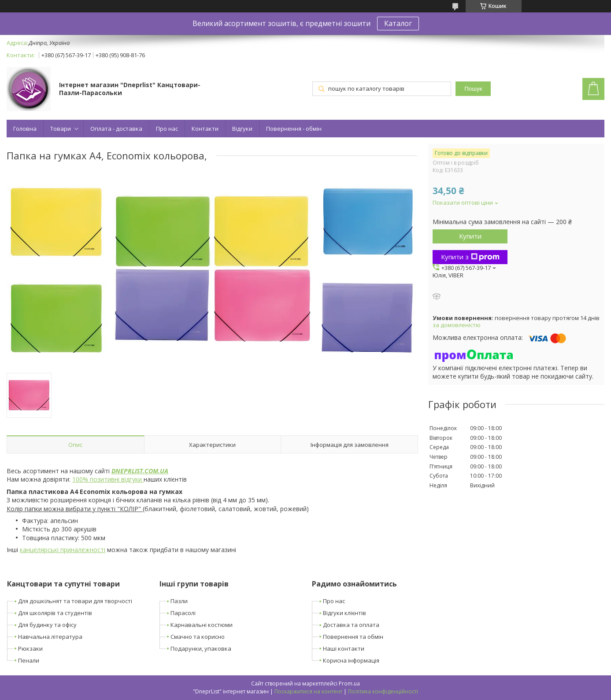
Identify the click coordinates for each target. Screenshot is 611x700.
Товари (61, 129)
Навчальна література (50, 637)
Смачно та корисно (198, 637)
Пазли (179, 601)
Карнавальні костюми (202, 625)
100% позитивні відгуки (108, 479)
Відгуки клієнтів (344, 613)
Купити (470, 236)
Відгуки (242, 129)
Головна (25, 129)
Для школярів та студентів (55, 613)
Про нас (167, 129)
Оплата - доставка (116, 129)
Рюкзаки (30, 648)
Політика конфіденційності (383, 691)
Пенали (29, 660)
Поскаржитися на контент (308, 691)
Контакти (205, 129)
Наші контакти (344, 648)
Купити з (470, 257)
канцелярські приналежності (63, 550)
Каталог (398, 23)
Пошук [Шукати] (473, 89)
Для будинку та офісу (47, 625)
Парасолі (183, 613)
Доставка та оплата (351, 625)
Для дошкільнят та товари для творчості (75, 601)
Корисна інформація (351, 660)
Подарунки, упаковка (201, 648)
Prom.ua (349, 683)
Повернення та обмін (353, 637)
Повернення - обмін (294, 129)
